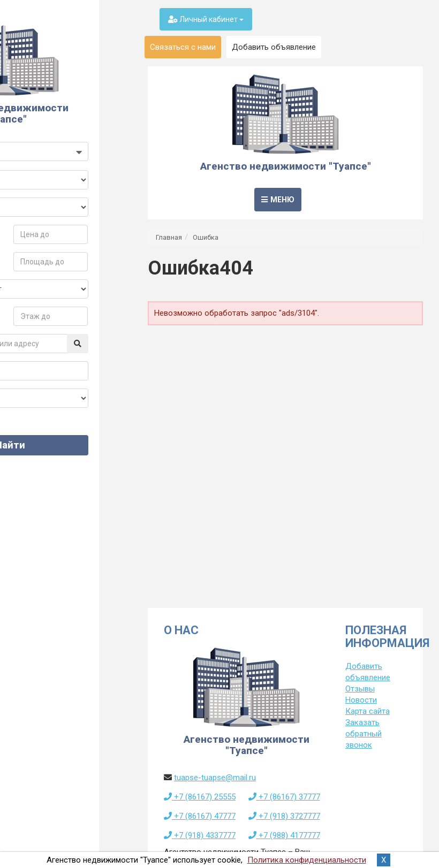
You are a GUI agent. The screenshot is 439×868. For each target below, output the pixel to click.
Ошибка (206, 237)
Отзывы (360, 689)
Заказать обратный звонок (364, 734)
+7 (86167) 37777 (284, 797)
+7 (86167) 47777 (200, 816)
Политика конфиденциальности (307, 860)
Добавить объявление (274, 47)
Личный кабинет (206, 19)
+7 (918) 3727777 (284, 816)
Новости (361, 700)
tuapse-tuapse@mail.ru (215, 778)
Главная (169, 237)
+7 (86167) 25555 (200, 797)
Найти (66, 456)
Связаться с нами (183, 47)
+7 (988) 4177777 (284, 835)
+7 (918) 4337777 (200, 835)
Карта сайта (368, 711)
